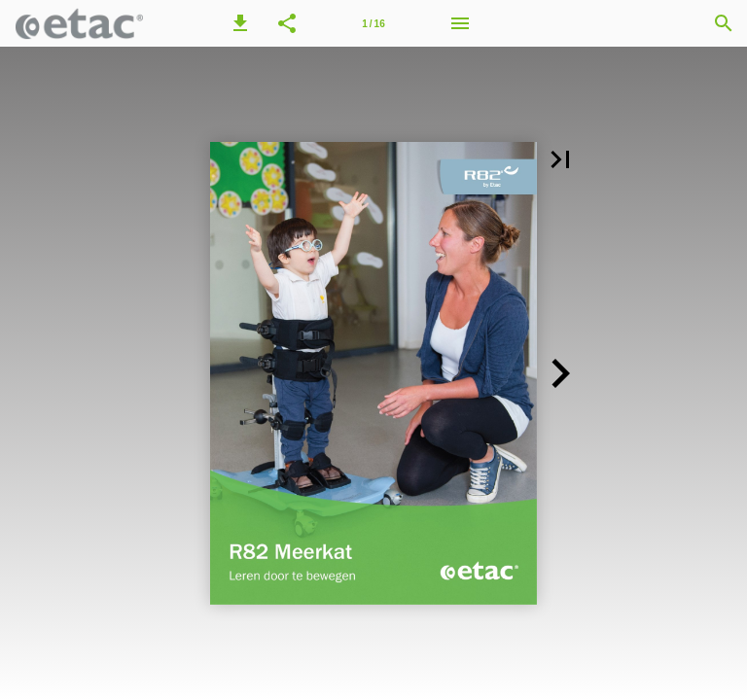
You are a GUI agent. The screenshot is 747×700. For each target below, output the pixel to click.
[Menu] (460, 23)
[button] (240, 23)
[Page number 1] (373, 23)
